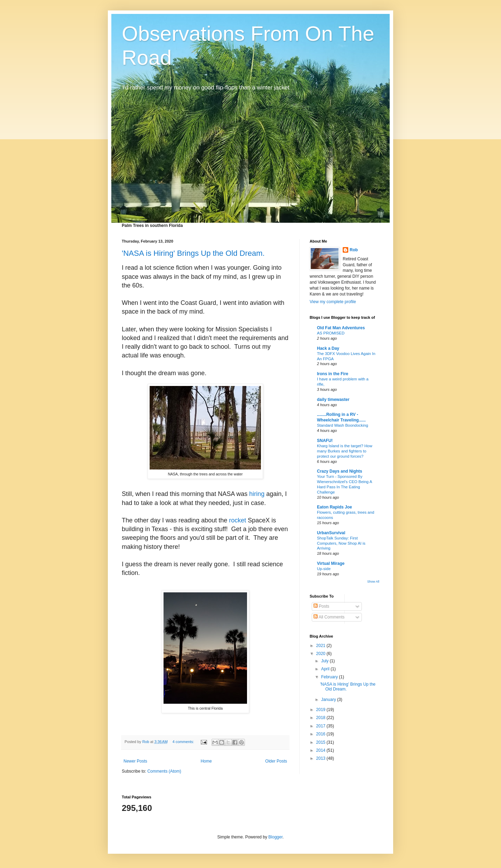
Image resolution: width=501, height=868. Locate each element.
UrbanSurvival (331, 533)
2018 (321, 718)
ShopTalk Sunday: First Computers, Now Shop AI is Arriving (341, 543)
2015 (321, 742)
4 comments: (184, 742)
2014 (321, 750)
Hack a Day (328, 348)
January (329, 700)
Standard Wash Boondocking (343, 425)
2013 (321, 758)
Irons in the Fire (333, 374)
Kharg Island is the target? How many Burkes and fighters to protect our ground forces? (345, 451)
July (325, 661)
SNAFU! (325, 441)
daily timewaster (333, 400)
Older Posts (276, 761)
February (330, 677)
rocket (237, 520)
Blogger (275, 837)
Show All (373, 582)
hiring (257, 494)
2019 (321, 710)
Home (206, 761)
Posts (321, 606)
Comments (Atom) (164, 771)
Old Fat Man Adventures (341, 328)
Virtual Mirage (331, 563)
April (326, 669)
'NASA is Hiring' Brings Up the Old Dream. (193, 253)
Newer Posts (135, 761)
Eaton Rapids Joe (335, 507)
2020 (321, 654)
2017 (321, 726)
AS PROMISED (331, 333)
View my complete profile (333, 302)
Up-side (324, 569)
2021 (321, 646)
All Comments (329, 617)
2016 (321, 734)
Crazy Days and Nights (340, 471)
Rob (354, 250)
